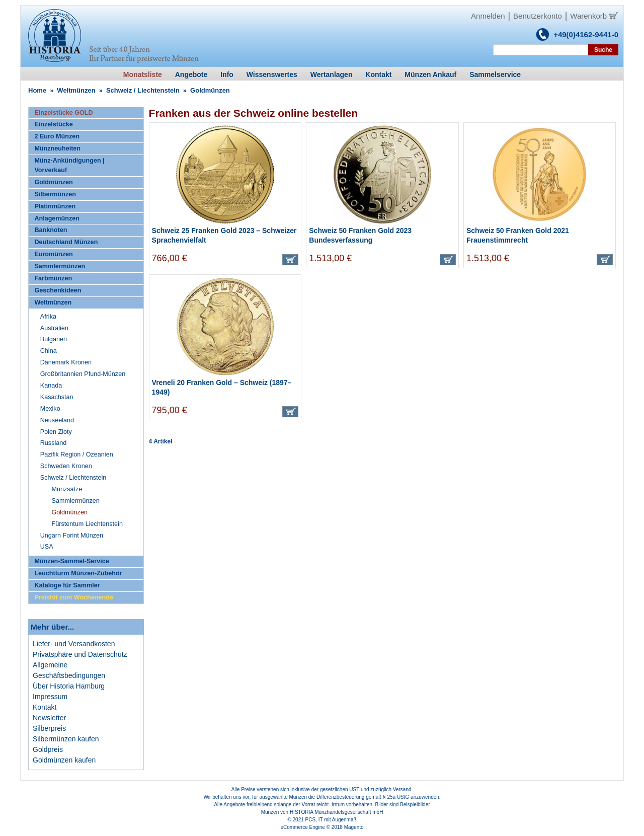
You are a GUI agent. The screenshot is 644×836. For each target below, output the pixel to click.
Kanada (51, 386)
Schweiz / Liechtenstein (143, 90)
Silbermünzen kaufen (66, 739)
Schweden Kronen (66, 466)
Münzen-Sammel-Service (71, 561)
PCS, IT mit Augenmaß (331, 820)
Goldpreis (48, 749)
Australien (54, 328)
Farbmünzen (53, 278)
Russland (54, 443)
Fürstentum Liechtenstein (87, 524)
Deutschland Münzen (66, 242)
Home (37, 90)
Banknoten (51, 230)
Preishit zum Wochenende (74, 597)
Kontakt (45, 707)
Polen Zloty (56, 432)
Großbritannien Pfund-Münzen (83, 374)
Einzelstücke (53, 124)
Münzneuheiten (57, 148)
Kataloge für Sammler (67, 585)
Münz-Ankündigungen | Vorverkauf (69, 165)
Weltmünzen (76, 90)
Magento (354, 827)
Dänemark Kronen (66, 362)
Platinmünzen (55, 206)
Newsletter (49, 718)
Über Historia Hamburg (69, 686)
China (49, 351)
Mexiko (50, 409)
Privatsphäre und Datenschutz (80, 654)
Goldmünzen (53, 182)
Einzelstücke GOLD (63, 113)
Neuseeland (57, 420)
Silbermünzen (55, 194)
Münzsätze (67, 489)
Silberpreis (49, 728)
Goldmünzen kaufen (64, 760)
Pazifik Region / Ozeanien (77, 454)
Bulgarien (54, 339)
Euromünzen (53, 254)
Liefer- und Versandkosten (74, 644)
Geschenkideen (58, 290)
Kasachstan (57, 397)
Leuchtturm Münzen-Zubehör (78, 573)
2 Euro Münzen (57, 136)
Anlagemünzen (57, 218)
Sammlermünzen (60, 266)
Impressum (50, 697)
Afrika (48, 317)
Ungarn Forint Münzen (72, 536)
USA (47, 547)
